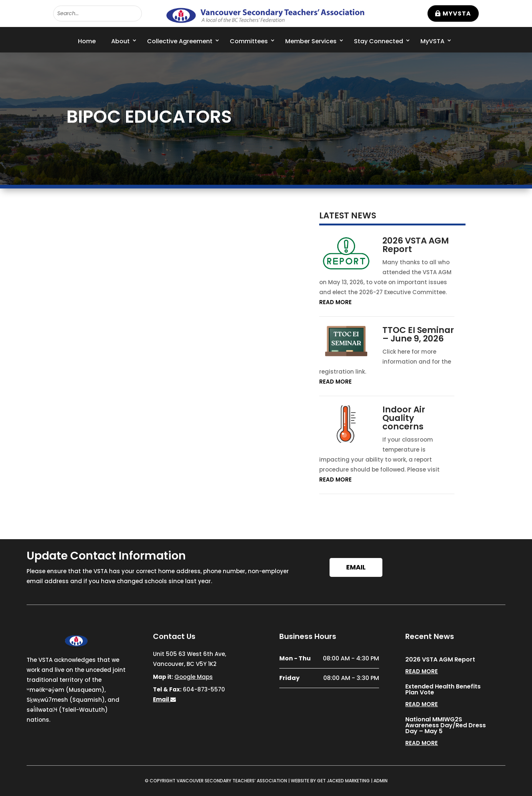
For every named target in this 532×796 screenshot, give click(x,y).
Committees (249, 41)
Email (356, 567)
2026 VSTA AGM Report (416, 245)
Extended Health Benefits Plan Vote (443, 689)
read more (335, 302)
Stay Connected (378, 41)
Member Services (311, 41)
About (120, 41)
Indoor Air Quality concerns (404, 418)
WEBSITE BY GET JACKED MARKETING (330, 781)
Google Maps (194, 677)
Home (87, 41)
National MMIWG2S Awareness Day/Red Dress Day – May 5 (446, 725)
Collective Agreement (180, 41)
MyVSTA (457, 13)
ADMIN (381, 781)
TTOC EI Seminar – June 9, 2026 (418, 334)
